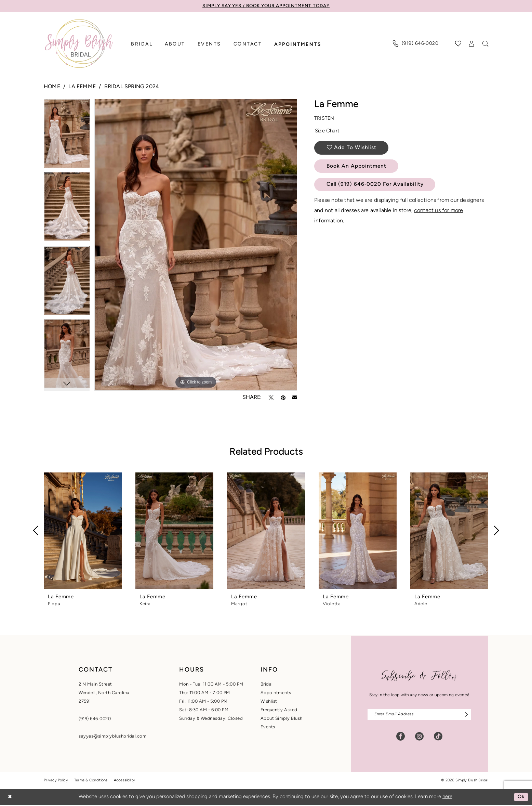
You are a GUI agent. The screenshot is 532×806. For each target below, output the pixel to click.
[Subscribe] (464, 715)
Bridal (267, 684)
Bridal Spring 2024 (132, 87)
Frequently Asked (279, 710)
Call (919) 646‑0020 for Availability (377, 187)
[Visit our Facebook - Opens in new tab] (401, 737)
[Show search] (486, 44)
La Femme (82, 87)
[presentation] (83, 531)
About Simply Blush (282, 719)
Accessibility (125, 781)
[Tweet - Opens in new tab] (271, 398)
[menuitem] (415, 44)
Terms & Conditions (91, 781)
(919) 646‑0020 (95, 719)
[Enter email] (420, 715)
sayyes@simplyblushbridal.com (112, 736)
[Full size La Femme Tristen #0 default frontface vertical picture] (196, 245)
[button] (472, 44)
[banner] (79, 44)
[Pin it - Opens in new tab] (283, 398)
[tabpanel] (67, 136)
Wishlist (269, 701)
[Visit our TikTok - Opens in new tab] (438, 737)
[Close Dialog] (10, 798)
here (447, 798)
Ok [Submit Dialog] (521, 798)
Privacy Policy (56, 781)
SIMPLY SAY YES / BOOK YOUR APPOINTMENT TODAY (266, 6)
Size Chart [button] (328, 132)
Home (52, 87)
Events (268, 727)
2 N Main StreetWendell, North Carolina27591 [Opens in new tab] (104, 693)
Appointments (276, 693)
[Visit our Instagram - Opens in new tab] (419, 737)
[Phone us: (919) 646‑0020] (415, 44)
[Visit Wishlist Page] (458, 44)
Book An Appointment (358, 168)
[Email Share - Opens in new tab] (295, 398)
